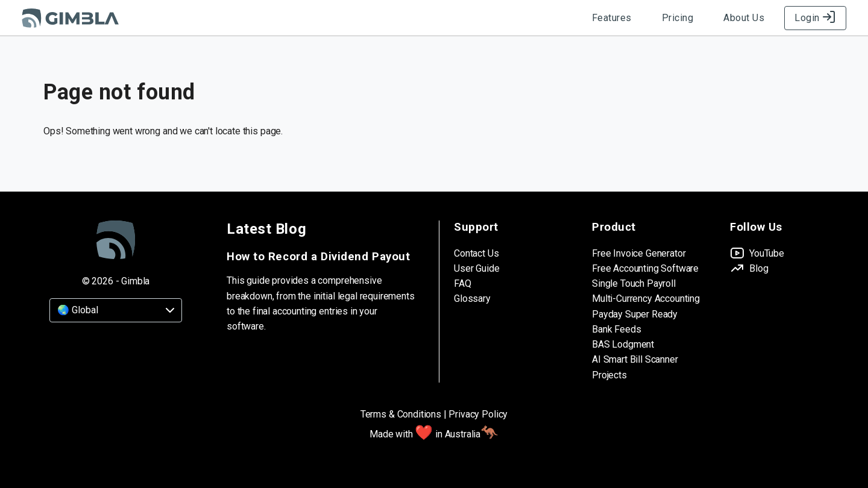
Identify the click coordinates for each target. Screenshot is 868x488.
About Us (744, 18)
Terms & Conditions (401, 414)
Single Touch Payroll (634, 283)
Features (612, 18)
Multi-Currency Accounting (646, 299)
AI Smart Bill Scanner (635, 359)
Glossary (472, 299)
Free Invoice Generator (639, 253)
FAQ (463, 283)
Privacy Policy (478, 414)
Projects (609, 375)
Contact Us (476, 253)
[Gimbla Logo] (70, 18)
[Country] (116, 310)
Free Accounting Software (645, 268)
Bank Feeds (616, 329)
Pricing (678, 18)
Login (815, 18)
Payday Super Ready (635, 314)
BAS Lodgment (623, 344)
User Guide (476, 268)
